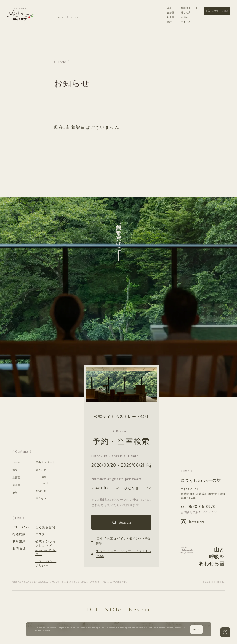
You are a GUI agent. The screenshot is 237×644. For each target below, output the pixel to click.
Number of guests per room (106, 479)
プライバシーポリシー (46, 563)
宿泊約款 (19, 534)
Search (125, 523)
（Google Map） (189, 498)
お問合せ (19, 548)
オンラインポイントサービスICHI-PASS (124, 554)
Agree (196, 629)
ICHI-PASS (21, 527)
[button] (217, 11)
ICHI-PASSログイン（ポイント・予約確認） (124, 541)
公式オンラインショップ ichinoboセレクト (46, 548)
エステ (40, 534)
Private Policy (44, 631)
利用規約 (19, 541)
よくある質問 (45, 527)
